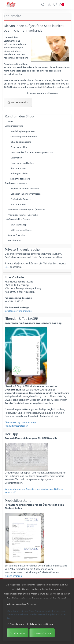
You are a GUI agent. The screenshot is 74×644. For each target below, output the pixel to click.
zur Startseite (18, 102)
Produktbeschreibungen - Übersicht (26, 209)
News (10, 121)
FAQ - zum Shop (18, 225)
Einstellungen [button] (15, 624)
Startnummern (18, 168)
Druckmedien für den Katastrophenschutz (32, 152)
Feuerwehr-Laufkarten (22, 163)
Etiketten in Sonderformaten (26, 194)
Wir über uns (14, 240)
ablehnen (18, 633)
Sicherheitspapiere (20, 179)
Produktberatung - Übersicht (23, 215)
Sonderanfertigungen (16, 183)
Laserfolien (16, 158)
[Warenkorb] (61, 5)
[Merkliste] (55, 5)
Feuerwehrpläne (19, 147)
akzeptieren (42, 633)
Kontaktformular (16, 235)
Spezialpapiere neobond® (24, 136)
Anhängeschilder (19, 173)
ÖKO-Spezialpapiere (21, 142)
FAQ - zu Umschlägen (21, 230)
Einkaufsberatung (14, 126)
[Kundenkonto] (49, 5)
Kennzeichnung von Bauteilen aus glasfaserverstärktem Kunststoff (34, 491)
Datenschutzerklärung (40, 624)
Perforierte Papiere (21, 199)
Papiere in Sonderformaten (25, 188)
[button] (43, 5)
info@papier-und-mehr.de (57, 87)
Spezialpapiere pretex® (23, 131)
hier (7, 267)
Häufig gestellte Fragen (17, 219)
